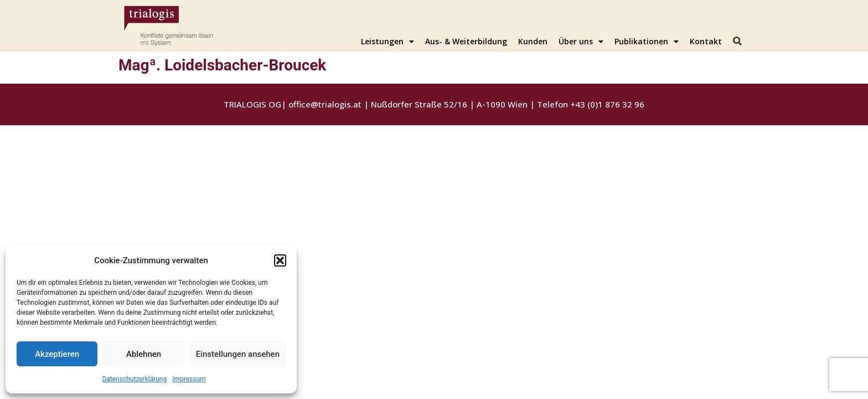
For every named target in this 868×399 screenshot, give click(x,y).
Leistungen (387, 42)
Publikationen (647, 42)
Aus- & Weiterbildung (466, 41)
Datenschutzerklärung (134, 379)
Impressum (189, 379)
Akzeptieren (57, 354)
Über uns (581, 42)
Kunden (533, 41)
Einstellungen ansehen (238, 354)
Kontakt (706, 41)
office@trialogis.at (325, 104)
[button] (280, 260)
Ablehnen (144, 354)
